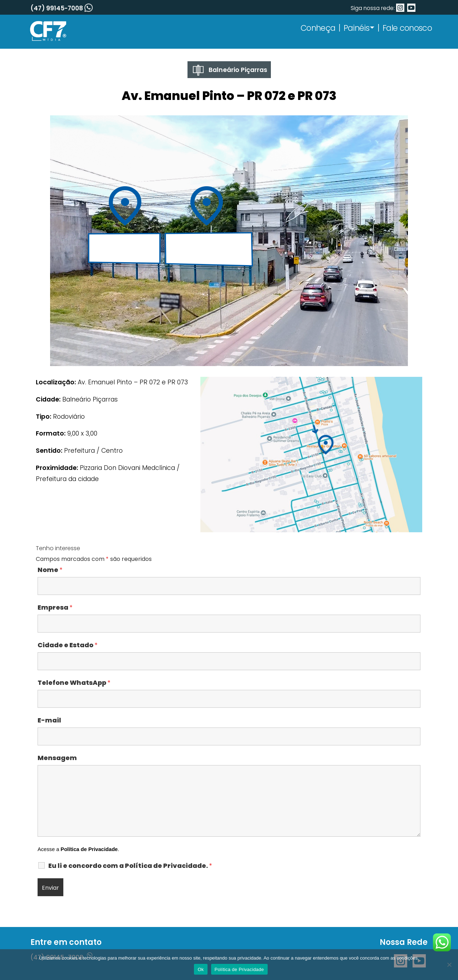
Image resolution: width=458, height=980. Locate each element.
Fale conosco (407, 28)
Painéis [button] (356, 28)
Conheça (318, 28)
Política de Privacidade (89, 849)
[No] (449, 965)
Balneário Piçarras (230, 70)
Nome (50, 570)
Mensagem (57, 758)
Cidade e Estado (67, 645)
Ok (201, 969)
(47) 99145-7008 (62, 8)
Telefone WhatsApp (74, 683)
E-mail (49, 720)
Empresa (55, 607)
